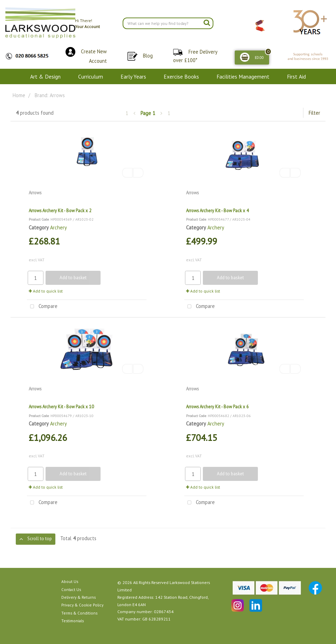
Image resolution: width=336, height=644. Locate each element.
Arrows (35, 193)
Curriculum (91, 76)
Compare (42, 307)
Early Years (133, 76)
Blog (148, 56)
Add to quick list (46, 291)
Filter (314, 113)
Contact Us (71, 589)
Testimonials (73, 621)
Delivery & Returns (78, 597)
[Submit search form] (207, 22)
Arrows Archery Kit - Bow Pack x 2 (60, 210)
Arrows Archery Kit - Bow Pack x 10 (61, 407)
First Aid (296, 76)
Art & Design (45, 76)
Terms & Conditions (79, 613)
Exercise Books (181, 76)
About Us (70, 581)
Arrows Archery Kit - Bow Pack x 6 (217, 407)
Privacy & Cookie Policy (82, 605)
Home (19, 95)
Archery (59, 227)
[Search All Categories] (168, 23)
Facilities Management (243, 76)
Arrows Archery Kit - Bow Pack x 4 (217, 210)
